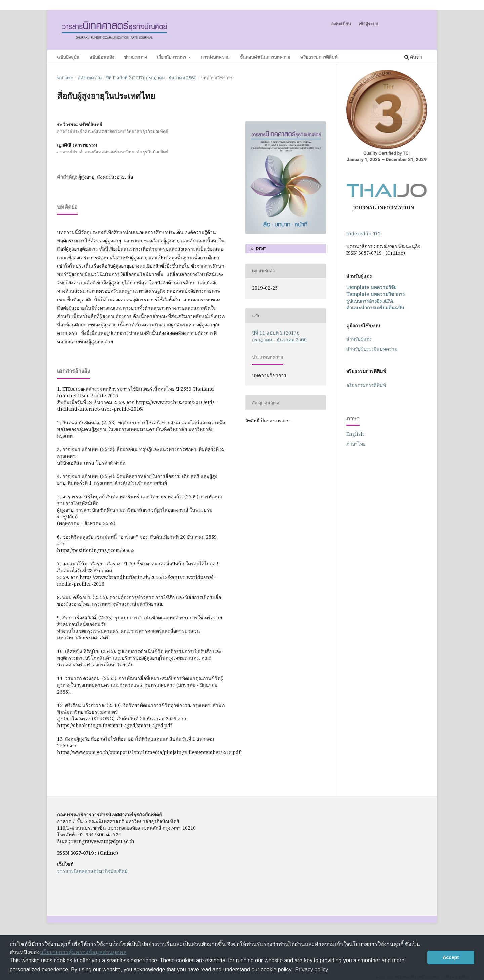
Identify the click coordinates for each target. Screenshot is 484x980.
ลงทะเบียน (341, 24)
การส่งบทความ (215, 57)
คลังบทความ (90, 78)
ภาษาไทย (356, 444)
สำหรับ (372, 349)
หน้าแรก (65, 78)
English (355, 434)
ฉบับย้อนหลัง (102, 57)
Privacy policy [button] (312, 969)
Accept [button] (451, 957)
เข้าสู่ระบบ (368, 24)
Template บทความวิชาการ (376, 294)
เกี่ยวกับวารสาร (172, 57)
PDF (260, 249)
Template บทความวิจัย (371, 287)
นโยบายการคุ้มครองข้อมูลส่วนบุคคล (83, 952)
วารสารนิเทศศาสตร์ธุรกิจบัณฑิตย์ (92, 871)
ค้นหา (413, 57)
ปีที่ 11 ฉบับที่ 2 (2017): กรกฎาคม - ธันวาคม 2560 (151, 78)
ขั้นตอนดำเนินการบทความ (265, 57)
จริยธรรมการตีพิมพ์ (319, 57)
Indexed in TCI (364, 233)
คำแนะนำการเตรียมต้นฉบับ (375, 307)
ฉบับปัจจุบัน (68, 57)
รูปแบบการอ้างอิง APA (370, 301)
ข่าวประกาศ (135, 57)
